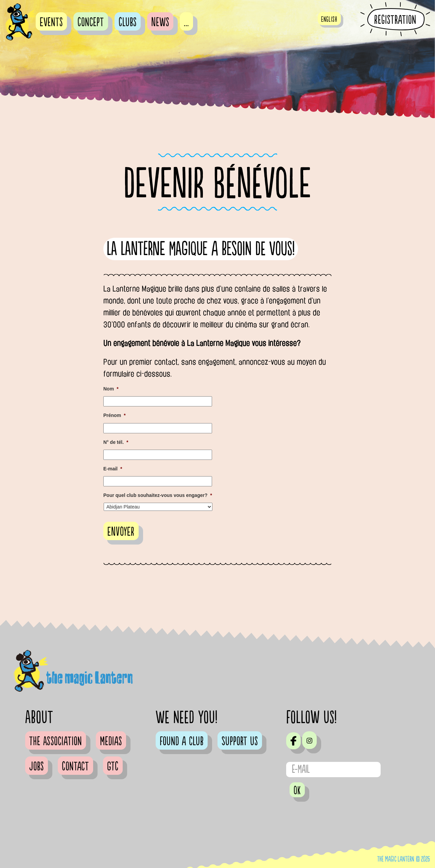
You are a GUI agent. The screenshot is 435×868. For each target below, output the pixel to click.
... (186, 22)
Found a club (182, 741)
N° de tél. (116, 442)
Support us (240, 741)
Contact (75, 767)
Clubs (128, 22)
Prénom (115, 415)
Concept (91, 22)
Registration (395, 20)
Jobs (37, 767)
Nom (111, 389)
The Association (56, 741)
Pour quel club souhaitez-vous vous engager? (158, 495)
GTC (113, 767)
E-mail (113, 469)
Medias (111, 741)
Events (51, 22)
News (160, 22)
